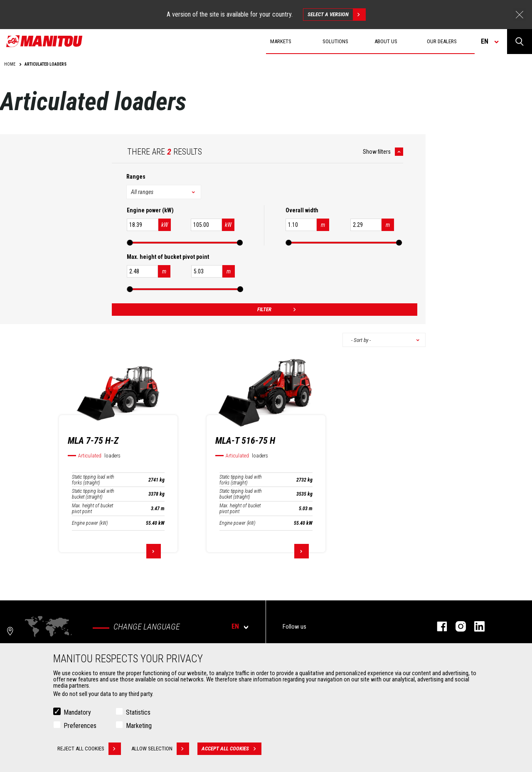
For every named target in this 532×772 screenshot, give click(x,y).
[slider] (130, 243)
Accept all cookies (232, 749)
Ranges (136, 177)
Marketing (139, 726)
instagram (457, 626)
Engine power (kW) (90, 523)
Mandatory (77, 712)
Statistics (138, 712)
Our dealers (442, 41)
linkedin (475, 626)
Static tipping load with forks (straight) (93, 480)
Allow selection (160, 749)
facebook (438, 626)
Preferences (80, 726)
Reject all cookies (89, 749)
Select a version (336, 15)
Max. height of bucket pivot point (92, 509)
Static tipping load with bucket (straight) (93, 494)
